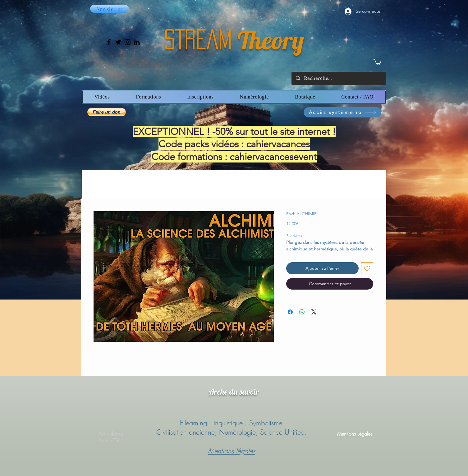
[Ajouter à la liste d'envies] (367, 268)
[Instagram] (128, 42)
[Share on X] (314, 312)
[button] (377, 62)
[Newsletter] (109, 9)
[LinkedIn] (137, 42)
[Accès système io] (342, 112)
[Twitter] (118, 42)
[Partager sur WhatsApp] (302, 312)
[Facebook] (109, 42)
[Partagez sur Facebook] (290, 312)
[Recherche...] (339, 78)
